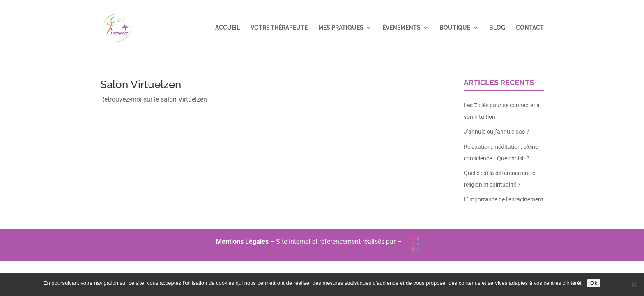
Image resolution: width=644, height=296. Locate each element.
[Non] (634, 284)
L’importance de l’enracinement (504, 199)
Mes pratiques (341, 28)
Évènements (401, 28)
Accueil (228, 28)
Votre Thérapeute (279, 28)
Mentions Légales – (246, 242)
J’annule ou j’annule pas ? (496, 132)
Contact (530, 28)
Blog (497, 28)
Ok (594, 283)
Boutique (455, 28)
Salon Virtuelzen (141, 84)
